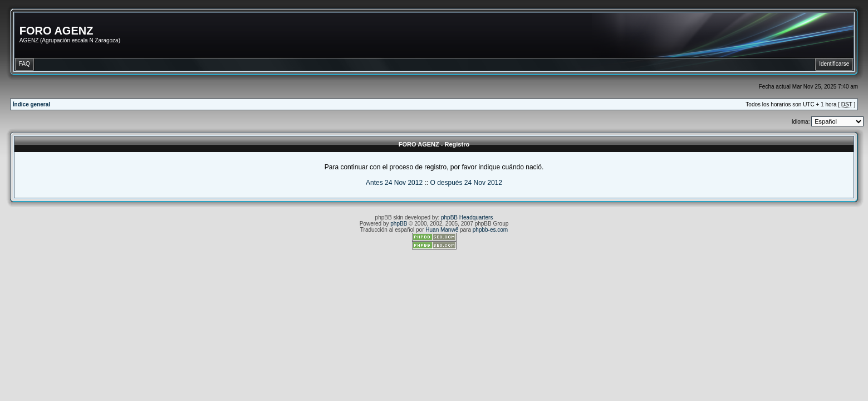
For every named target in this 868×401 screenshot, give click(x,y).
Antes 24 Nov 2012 (394, 183)
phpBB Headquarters (467, 217)
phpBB (399, 224)
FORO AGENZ (57, 31)
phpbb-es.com (490, 230)
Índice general (31, 104)
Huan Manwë (442, 230)
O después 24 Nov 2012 (466, 183)
